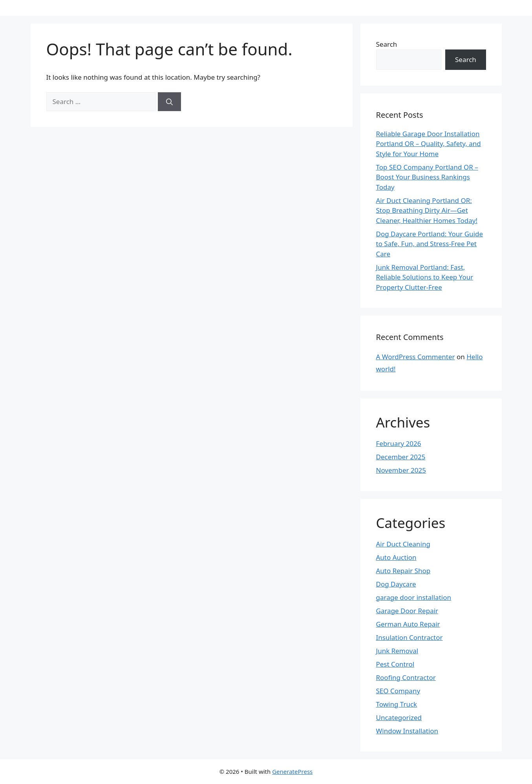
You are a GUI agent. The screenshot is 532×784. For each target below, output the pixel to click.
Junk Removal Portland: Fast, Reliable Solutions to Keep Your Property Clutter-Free (425, 277)
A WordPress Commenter (416, 357)
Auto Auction (396, 557)
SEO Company (398, 691)
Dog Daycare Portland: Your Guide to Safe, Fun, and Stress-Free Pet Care (430, 244)
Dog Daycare (396, 584)
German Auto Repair (408, 624)
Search (387, 44)
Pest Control (395, 664)
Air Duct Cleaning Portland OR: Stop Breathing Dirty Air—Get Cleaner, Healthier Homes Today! (427, 210)
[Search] (169, 102)
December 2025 (401, 457)
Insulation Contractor (410, 637)
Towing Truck (397, 704)
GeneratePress (292, 771)
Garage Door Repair (407, 611)
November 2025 (401, 470)
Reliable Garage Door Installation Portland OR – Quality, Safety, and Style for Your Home (429, 144)
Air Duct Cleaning (403, 544)
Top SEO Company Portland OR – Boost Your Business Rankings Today (427, 177)
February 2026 (399, 443)
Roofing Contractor (406, 677)
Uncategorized (399, 717)
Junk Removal (397, 651)
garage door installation (414, 597)
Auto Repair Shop (403, 571)
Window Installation (407, 731)
